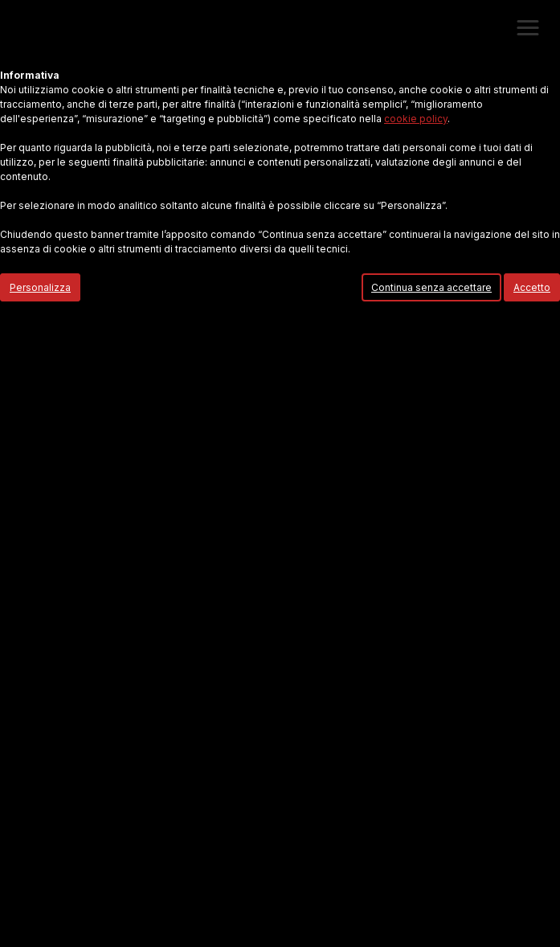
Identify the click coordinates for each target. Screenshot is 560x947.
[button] (528, 28)
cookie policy (416, 119)
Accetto (532, 287)
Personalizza (40, 287)
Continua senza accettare (431, 287)
